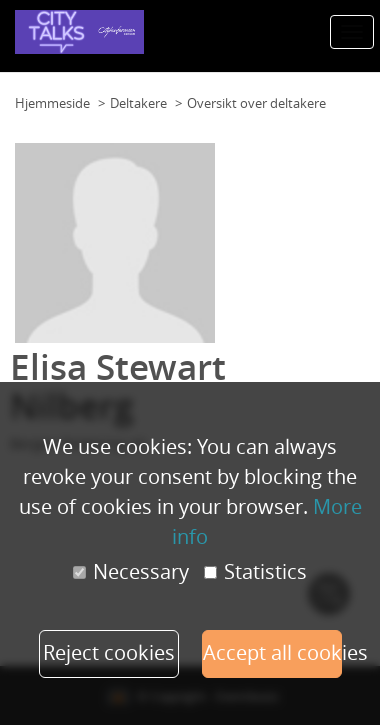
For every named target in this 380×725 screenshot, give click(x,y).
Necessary (131, 572)
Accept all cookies (272, 652)
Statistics (255, 572)
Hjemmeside (52, 103)
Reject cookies (109, 652)
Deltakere (138, 103)
